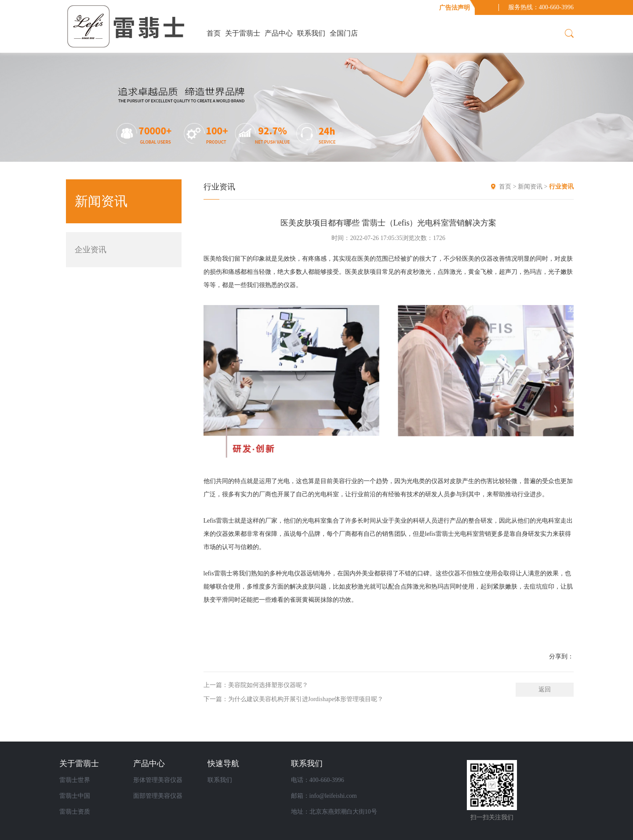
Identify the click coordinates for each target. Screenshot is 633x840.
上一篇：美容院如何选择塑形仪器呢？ (256, 685)
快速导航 (223, 764)
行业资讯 (561, 187)
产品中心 (279, 33)
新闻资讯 (531, 187)
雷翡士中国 (75, 796)
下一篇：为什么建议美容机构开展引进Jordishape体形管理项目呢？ (294, 699)
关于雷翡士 (243, 33)
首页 (214, 33)
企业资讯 (91, 250)
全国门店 (344, 33)
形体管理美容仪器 (158, 780)
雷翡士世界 (75, 780)
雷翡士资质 (75, 812)
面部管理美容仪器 (158, 796)
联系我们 (311, 33)
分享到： (561, 656)
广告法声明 (455, 8)
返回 (545, 689)
